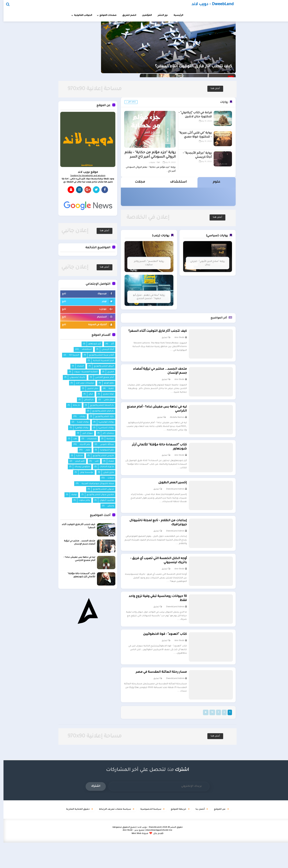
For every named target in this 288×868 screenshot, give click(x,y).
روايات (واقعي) (78, 428)
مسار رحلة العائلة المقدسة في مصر (155, 696)
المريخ (107, 372)
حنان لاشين (89, 389)
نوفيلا (71, 495)
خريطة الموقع (177, 835)
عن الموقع (226, 835)
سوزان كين (84, 433)
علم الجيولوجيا (103, 450)
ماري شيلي (105, 472)
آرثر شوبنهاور (91, 344)
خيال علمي (105, 400)
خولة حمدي (105, 394)
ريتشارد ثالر (105, 433)
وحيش (107, 506)
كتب (93, 461)
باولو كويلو (105, 383)
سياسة (107, 439)
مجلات (107, 478)
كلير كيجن (76, 461)
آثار (109, 344)
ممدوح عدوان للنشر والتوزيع (97, 495)
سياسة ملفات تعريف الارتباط (106, 835)
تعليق (158, 343)
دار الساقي (85, 400)
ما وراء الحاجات (103, 467)
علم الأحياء (81, 444)
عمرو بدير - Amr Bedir (130, 856)
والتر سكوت (81, 500)
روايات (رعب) (79, 422)
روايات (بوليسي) (103, 422)
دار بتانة (73, 405)
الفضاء (77, 366)
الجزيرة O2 (71, 355)
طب (72, 439)
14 (206, 738)
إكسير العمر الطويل (166, 494)
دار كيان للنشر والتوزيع (100, 411)
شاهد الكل (128, 102)
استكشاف (83, 349)
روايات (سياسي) (103, 428)
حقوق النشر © (169, 853)
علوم (84, 450)
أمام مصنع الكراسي (101, 377)
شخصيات (88, 439)
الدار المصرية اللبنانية (100, 361)
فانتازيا (76, 456)
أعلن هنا (212, 89)
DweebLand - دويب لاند (146, 853)
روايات (79, 417)
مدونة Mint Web (136, 859)
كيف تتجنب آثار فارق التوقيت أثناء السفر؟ (188, 71)
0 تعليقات (151, 163)
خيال (87, 394)
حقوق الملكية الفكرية (65, 835)
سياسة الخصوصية (145, 835)
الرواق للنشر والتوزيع (100, 366)
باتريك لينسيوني (74, 377)
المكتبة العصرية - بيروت (82, 372)
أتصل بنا (202, 835)
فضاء (108, 461)
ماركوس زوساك (79, 467)
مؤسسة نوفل (83, 472)
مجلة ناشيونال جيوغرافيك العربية (94, 484)
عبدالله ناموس (103, 444)
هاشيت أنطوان (103, 500)
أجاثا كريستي (104, 349)
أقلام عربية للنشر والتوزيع (98, 355)
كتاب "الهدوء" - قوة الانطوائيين (159, 656)
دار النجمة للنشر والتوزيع (99, 405)
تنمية (108, 389)
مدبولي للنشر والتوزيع (100, 489)
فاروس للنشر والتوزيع (100, 456)
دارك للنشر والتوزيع (101, 417)
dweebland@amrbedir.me (156, 856)
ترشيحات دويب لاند (81, 383)
